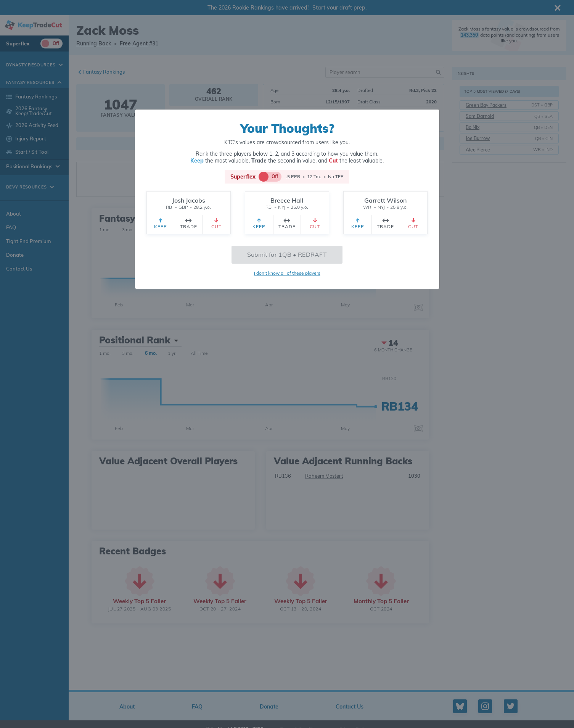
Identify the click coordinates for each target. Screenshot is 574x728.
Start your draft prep (339, 8)
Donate (15, 255)
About (14, 214)
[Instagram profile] (485, 706)
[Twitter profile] (511, 706)
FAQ (11, 227)
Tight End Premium (29, 241)
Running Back (94, 43)
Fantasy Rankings (104, 72)
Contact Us (19, 269)
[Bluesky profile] (460, 706)
